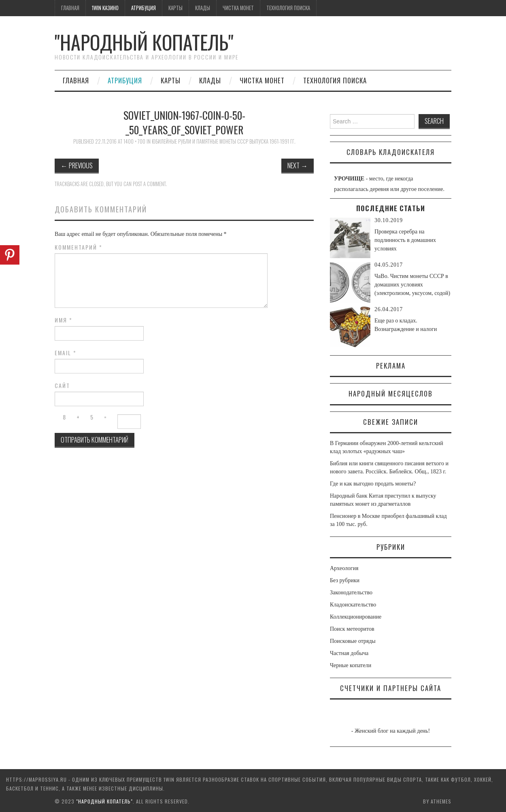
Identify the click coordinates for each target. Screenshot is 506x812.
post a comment (149, 184)
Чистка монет (238, 8)
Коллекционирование (356, 617)
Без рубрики (345, 580)
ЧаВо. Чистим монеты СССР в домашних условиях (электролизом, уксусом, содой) (412, 285)
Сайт (62, 386)
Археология (344, 568)
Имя (64, 320)
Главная (70, 8)
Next (298, 165)
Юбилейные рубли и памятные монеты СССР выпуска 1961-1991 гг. (224, 141)
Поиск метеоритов (352, 629)
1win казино (105, 8)
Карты (175, 8)
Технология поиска (288, 8)
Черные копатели (351, 665)
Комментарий (79, 247)
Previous (77, 165)
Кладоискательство (353, 605)
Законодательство (351, 593)
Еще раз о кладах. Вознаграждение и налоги (406, 325)
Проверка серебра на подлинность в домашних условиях (405, 240)
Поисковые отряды (353, 641)
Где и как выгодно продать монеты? (373, 484)
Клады (203, 8)
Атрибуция (144, 8)
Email (66, 353)
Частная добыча (349, 653)
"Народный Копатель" (144, 42)
